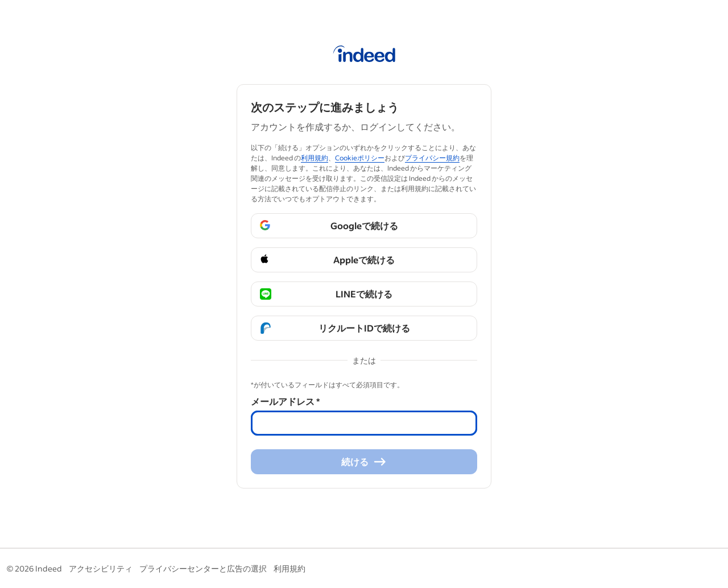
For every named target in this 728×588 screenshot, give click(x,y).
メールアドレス (285, 401)
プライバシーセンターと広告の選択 (203, 568)
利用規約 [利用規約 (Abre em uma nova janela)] (315, 158)
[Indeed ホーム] (364, 56)
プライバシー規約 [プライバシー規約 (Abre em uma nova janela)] (432, 158)
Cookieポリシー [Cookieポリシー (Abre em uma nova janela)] (360, 158)
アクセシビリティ (101, 568)
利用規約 (289, 568)
